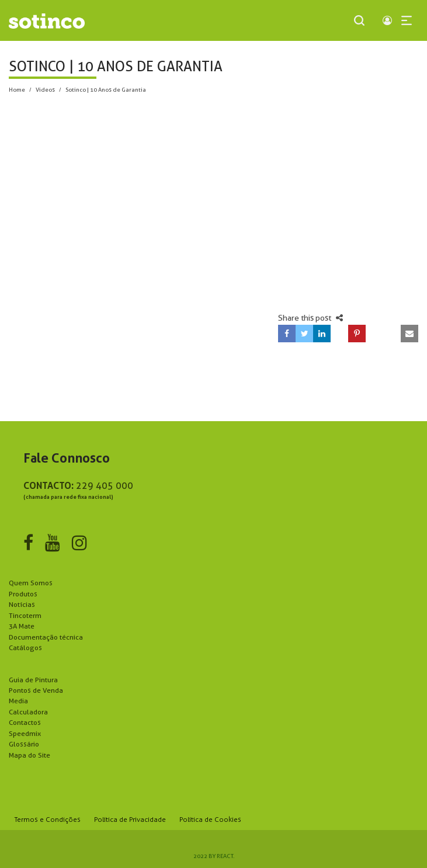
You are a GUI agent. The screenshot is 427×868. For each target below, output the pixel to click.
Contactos (25, 722)
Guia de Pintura (33, 680)
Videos (45, 89)
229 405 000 (105, 486)
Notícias (22, 604)
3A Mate (22, 626)
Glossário (24, 744)
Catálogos (25, 647)
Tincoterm (25, 615)
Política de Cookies (210, 820)
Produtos (23, 594)
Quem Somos (31, 583)
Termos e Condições (48, 820)
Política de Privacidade (130, 820)
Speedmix (25, 733)
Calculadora (28, 712)
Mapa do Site (29, 755)
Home (17, 89)
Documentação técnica (46, 637)
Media (18, 701)
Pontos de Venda (36, 690)
